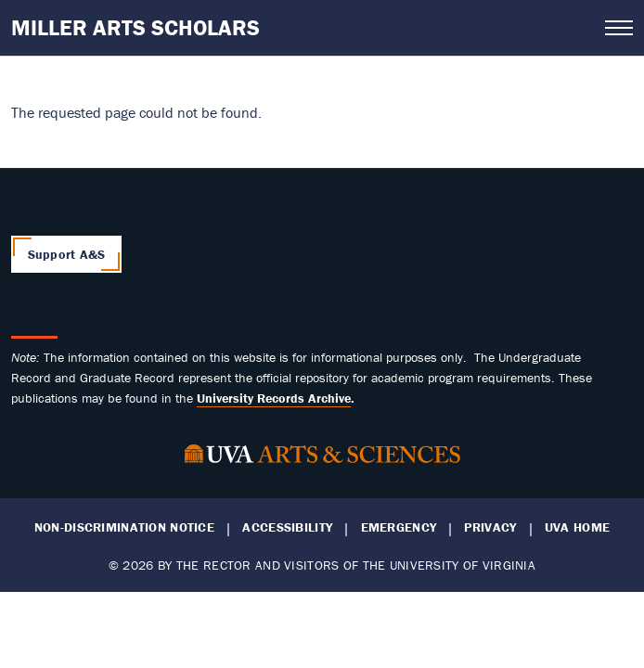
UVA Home (577, 527)
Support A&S (67, 254)
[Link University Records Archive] (274, 398)
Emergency (399, 527)
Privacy (490, 527)
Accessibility (287, 527)
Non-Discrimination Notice (124, 527)
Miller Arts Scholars (135, 27)
